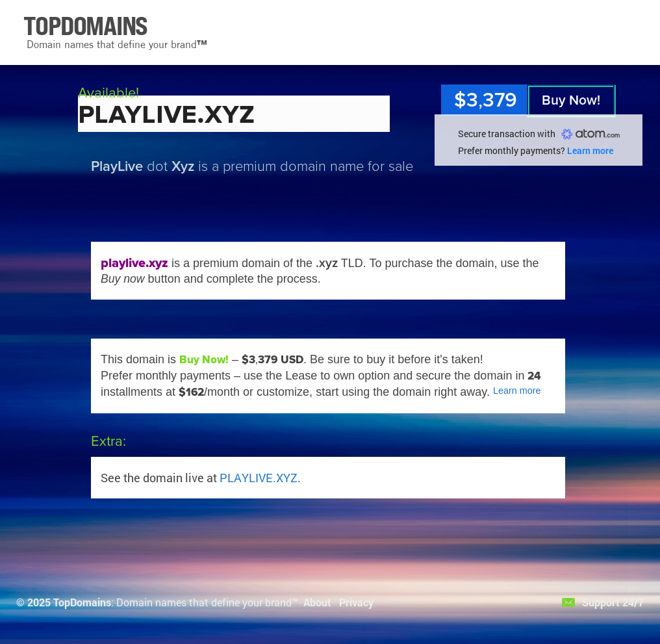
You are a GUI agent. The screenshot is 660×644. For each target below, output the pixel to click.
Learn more (590, 150)
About (317, 602)
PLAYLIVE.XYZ (259, 478)
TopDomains (82, 602)
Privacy (356, 602)
